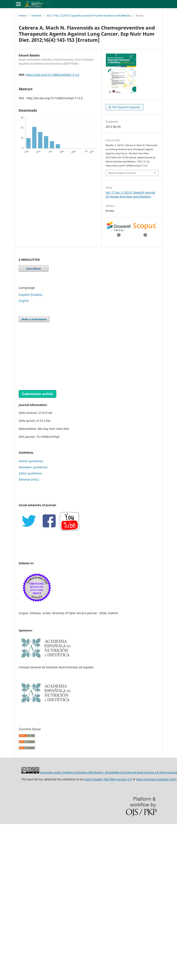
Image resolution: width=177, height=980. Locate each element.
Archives (36, 15)
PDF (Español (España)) (126, 107)
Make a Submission (34, 319)
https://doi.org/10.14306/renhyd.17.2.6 (53, 75)
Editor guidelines (30, 473)
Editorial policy (29, 479)
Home (22, 15)
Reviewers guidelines (33, 467)
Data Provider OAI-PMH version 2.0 (108, 779)
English (24, 301)
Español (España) (30, 295)
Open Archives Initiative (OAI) (156, 779)
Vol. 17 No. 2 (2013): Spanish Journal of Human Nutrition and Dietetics (89, 15)
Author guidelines (31, 461)
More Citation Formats (122, 173)
